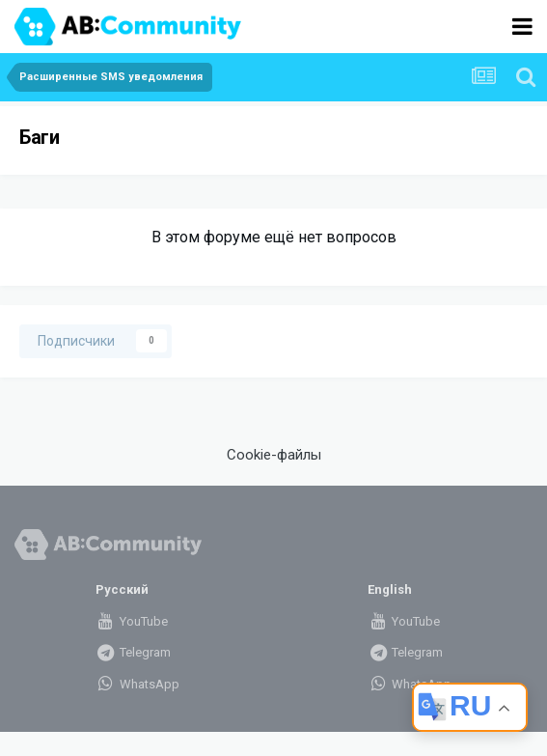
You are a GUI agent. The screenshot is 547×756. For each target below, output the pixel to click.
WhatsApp (137, 684)
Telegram (133, 652)
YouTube (132, 621)
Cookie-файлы (274, 455)
